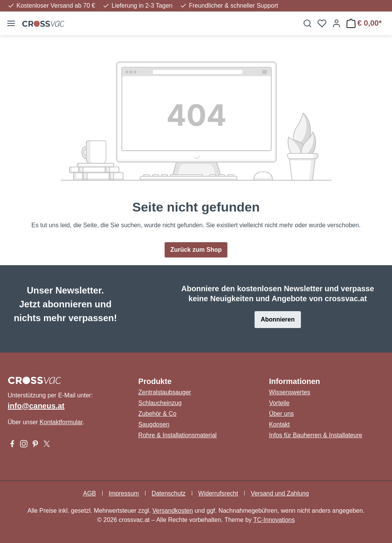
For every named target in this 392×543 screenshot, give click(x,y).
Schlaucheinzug (160, 403)
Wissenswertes (290, 392)
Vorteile (279, 403)
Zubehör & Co (157, 414)
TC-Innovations (274, 520)
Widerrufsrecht (218, 493)
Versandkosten (173, 511)
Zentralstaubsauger (165, 392)
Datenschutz (169, 493)
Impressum (124, 493)
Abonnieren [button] (278, 319)
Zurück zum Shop (196, 250)
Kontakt (279, 424)
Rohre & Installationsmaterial (177, 435)
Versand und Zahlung (280, 493)
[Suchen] (307, 23)
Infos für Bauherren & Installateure (316, 435)
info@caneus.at (36, 406)
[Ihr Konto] (336, 23)
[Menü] (11, 23)
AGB (90, 493)
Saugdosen (154, 424)
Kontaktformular (61, 422)
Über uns (282, 414)
